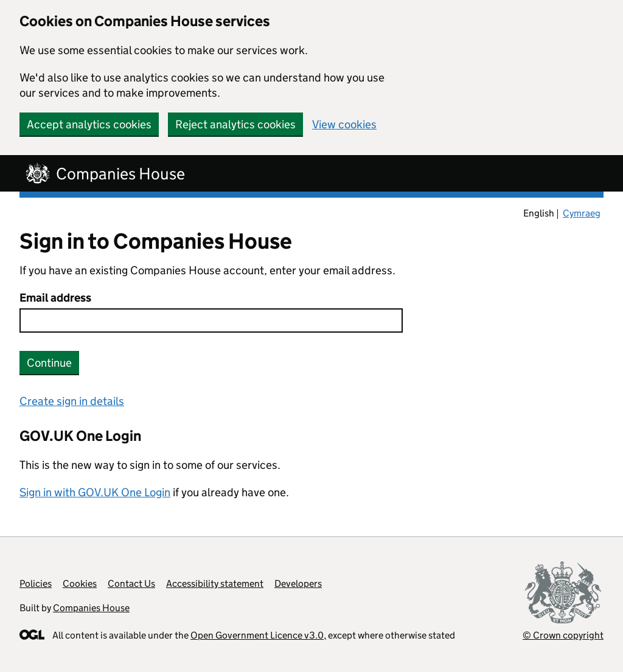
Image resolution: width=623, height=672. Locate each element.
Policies (36, 584)
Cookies (80, 584)
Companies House (91, 608)
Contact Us (131, 584)
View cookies (344, 124)
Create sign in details (72, 401)
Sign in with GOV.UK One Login (95, 492)
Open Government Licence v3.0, (258, 635)
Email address (55, 298)
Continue (49, 363)
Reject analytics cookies (235, 124)
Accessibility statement (215, 584)
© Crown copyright (563, 635)
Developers (298, 584)
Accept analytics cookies (89, 124)
